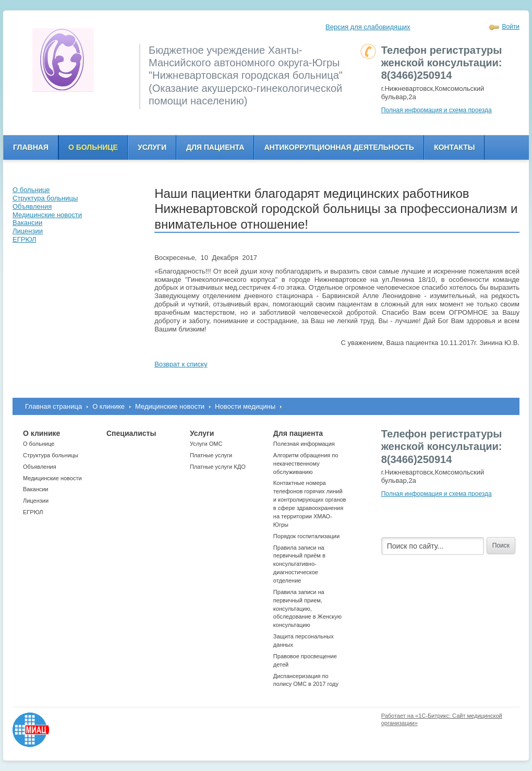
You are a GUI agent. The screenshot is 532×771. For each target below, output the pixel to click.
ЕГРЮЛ (33, 512)
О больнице (93, 147)
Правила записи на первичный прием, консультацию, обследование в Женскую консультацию (307, 608)
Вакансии (36, 489)
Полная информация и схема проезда (437, 110)
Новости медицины (245, 406)
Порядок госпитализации (306, 536)
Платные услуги (211, 455)
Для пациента (215, 147)
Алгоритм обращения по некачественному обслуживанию (306, 464)
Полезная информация (304, 444)
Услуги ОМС (206, 444)
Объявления (40, 467)
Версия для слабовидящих (368, 27)
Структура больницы (51, 455)
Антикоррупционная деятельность (339, 147)
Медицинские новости (170, 406)
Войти (511, 27)
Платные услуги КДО (218, 467)
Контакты (454, 147)
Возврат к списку (181, 364)
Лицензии (36, 501)
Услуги (152, 147)
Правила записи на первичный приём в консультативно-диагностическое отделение (299, 564)
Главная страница (53, 406)
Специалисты (131, 433)
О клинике (108, 406)
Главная (31, 147)
